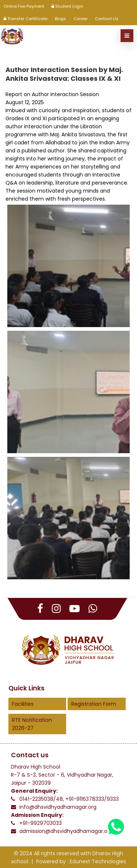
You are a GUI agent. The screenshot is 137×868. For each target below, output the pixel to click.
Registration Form (94, 704)
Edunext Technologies (98, 861)
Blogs (60, 19)
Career (81, 19)
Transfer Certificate (26, 19)
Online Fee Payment (24, 6)
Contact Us (107, 19)
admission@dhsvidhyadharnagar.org (66, 831)
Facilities (23, 704)
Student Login (67, 6)
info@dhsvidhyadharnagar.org (58, 807)
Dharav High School (36, 767)
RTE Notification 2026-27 (32, 724)
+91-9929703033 (41, 823)
